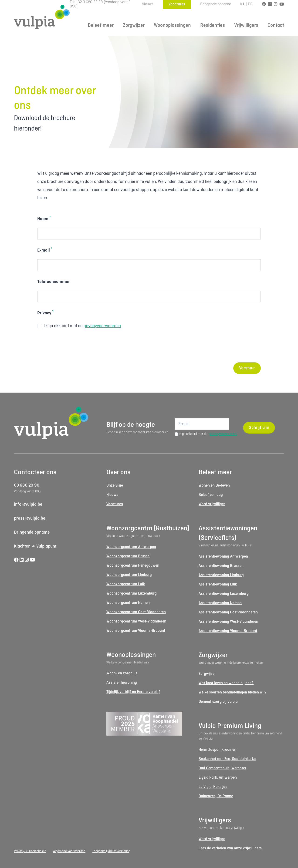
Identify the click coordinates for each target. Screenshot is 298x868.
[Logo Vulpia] (42, 17)
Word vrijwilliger (212, 504)
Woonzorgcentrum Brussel (128, 556)
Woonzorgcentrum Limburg (129, 575)
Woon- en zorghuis (122, 673)
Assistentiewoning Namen (220, 603)
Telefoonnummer (54, 282)
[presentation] (73, 346)
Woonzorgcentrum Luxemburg (132, 594)
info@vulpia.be (28, 505)
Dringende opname (216, 4)
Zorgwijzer (134, 25)
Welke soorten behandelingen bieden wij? (233, 692)
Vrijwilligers (246, 25)
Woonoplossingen (172, 25)
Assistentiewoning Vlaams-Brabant (228, 631)
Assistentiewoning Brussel (220, 566)
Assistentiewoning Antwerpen (223, 557)
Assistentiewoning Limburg (221, 575)
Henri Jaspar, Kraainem (218, 750)
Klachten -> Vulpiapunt (35, 546)
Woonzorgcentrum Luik (126, 584)
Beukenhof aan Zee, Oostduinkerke (227, 759)
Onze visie (115, 486)
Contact (276, 25)
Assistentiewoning (122, 683)
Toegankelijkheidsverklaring (111, 851)
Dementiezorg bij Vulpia (218, 702)
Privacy (45, 313)
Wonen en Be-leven (214, 486)
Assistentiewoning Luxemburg (224, 594)
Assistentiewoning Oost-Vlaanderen (228, 612)
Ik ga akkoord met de (79, 326)
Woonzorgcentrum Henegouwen (133, 566)
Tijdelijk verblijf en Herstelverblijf (133, 692)
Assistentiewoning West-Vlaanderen (228, 622)
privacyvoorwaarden (102, 326)
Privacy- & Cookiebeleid (30, 851)
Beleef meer (101, 25)
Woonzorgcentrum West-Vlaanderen (136, 621)
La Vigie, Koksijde (213, 787)
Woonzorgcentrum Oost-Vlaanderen (136, 612)
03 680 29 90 (27, 485)
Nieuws (148, 4)
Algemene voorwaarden (69, 851)
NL (242, 4)
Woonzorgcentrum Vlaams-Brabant (136, 631)
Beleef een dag (211, 495)
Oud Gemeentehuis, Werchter (222, 768)
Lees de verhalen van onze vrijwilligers (230, 848)
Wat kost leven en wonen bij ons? (226, 683)
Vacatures (177, 4)
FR (250, 4)
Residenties (213, 25)
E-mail (45, 250)
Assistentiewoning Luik (218, 584)
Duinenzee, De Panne (216, 796)
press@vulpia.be (30, 518)
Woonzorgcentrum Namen (128, 603)
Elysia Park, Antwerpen (218, 778)
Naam (44, 219)
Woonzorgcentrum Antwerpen (131, 547)
